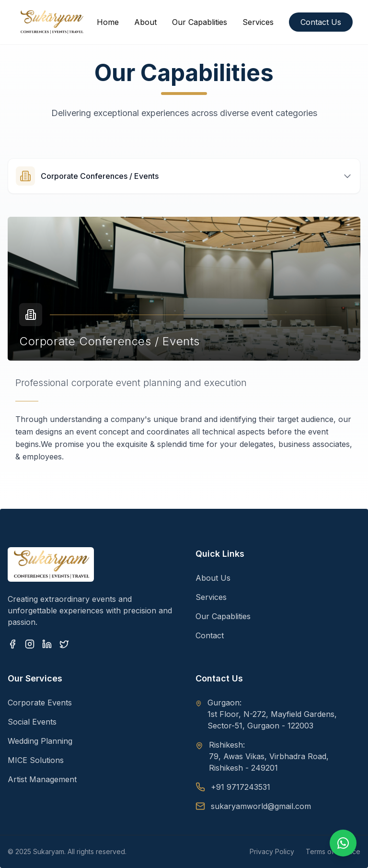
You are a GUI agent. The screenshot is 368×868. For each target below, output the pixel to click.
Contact (210, 635)
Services (258, 22)
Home (108, 22)
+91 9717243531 (241, 787)
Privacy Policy (272, 851)
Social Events (32, 722)
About (145, 22)
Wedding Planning (40, 741)
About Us (213, 578)
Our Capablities (200, 22)
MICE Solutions (36, 760)
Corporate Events (40, 703)
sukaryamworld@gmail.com (261, 806)
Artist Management (42, 779)
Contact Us (321, 22)
